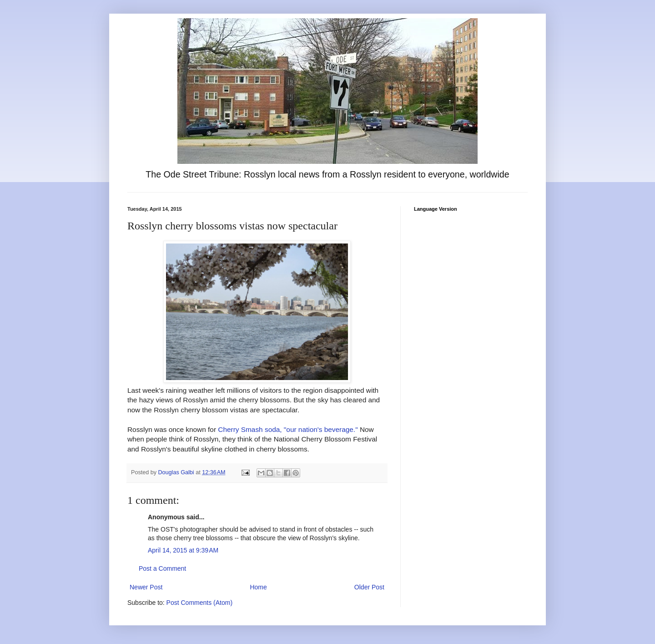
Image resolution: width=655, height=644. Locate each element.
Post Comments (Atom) (199, 603)
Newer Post (146, 587)
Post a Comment (162, 568)
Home (258, 587)
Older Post (369, 587)
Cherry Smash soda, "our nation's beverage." (288, 429)
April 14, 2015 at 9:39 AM (183, 550)
